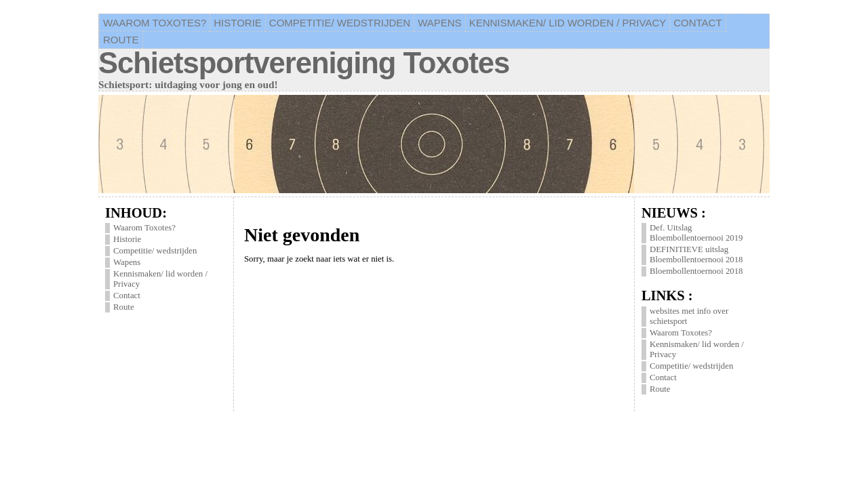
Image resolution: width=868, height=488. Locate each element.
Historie (127, 239)
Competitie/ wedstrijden (155, 251)
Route (124, 307)
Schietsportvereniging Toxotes (304, 63)
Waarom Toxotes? (144, 228)
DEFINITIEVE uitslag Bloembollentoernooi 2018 (696, 255)
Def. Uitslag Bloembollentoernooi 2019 (696, 233)
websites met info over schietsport (689, 316)
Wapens (127, 262)
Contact (127, 296)
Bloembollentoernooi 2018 (696, 271)
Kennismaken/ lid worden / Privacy (160, 279)
